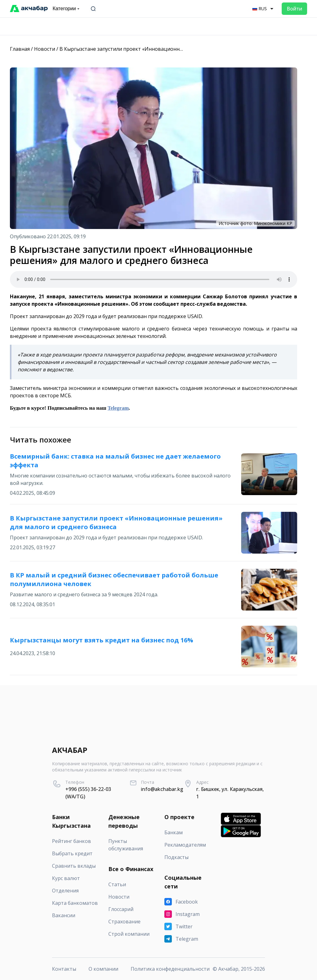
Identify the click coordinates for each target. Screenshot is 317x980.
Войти (294, 9)
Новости (45, 49)
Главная (20, 49)
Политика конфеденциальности (170, 969)
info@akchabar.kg (162, 789)
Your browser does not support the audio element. (154, 279)
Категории (67, 9)
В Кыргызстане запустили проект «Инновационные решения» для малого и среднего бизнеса (174, 49)
